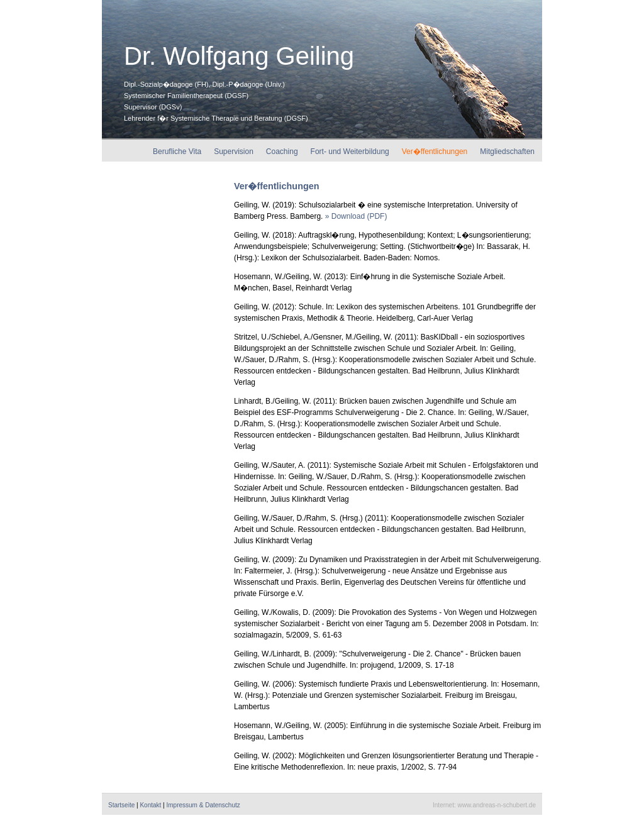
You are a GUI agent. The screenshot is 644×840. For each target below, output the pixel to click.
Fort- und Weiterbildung (350, 152)
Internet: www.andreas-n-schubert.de (484, 805)
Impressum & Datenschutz (203, 805)
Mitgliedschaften (507, 152)
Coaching (282, 152)
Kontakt (150, 805)
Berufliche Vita (177, 152)
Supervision (234, 152)
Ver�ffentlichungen (435, 152)
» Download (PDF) (356, 216)
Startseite (121, 805)
